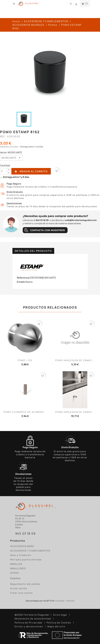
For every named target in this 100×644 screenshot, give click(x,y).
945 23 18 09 (25, 534)
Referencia (23, 278)
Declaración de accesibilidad (33, 619)
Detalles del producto (33, 251)
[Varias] (11, 158)
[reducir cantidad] (9, 173)
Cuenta (15, 578)
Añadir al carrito (31, 171)
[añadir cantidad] (9, 170)
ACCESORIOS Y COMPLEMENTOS (30, 551)
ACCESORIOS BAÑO (22, 546)
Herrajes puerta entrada (26, 560)
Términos (70, 601)
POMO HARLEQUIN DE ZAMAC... (75, 360)
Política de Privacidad (29, 623)
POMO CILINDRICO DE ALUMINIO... (25, 412)
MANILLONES (18, 568)
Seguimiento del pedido (25, 584)
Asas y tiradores (21, 555)
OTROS (15, 573)
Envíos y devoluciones (29, 627)
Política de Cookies (59, 623)
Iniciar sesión (19, 588)
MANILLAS (16, 564)
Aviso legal (60, 615)
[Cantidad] (4, 171)
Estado (21, 282)
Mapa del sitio (57, 627)
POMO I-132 (25, 360)
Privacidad (60, 601)
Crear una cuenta (21, 593)
